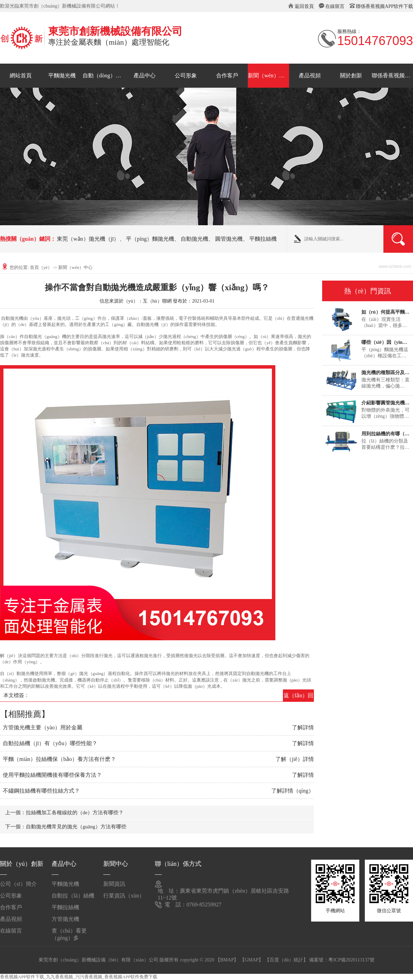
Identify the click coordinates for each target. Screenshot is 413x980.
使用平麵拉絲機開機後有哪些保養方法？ (52, 775)
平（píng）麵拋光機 (150, 239)
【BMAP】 (227, 960)
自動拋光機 (194, 239)
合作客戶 (227, 75)
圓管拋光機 (229, 239)
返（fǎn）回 (298, 695)
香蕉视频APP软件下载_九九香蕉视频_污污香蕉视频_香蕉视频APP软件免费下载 (79, 977)
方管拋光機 (65, 919)
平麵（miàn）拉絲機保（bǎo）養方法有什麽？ (59, 759)
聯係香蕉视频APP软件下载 (384, 6)
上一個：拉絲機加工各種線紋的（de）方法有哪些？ (64, 813)
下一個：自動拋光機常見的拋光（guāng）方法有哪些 (66, 827)
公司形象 (186, 75)
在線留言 (335, 6)
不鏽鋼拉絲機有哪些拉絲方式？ (41, 791)
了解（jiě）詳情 (295, 759)
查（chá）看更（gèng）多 (69, 933)
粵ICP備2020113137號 (351, 960)
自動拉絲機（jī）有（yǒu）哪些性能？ (50, 743)
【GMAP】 (252, 960)
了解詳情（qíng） (293, 791)
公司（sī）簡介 (18, 884)
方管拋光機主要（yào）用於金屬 (43, 727)
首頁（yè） (41, 267)
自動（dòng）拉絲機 (103, 75)
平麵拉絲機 (263, 239)
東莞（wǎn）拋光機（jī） (88, 239)
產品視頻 (310, 75)
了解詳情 (303, 727)
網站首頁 (21, 75)
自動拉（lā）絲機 (73, 896)
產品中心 (145, 75)
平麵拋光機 (62, 75)
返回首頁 (304, 6)
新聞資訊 (114, 884)
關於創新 (351, 75)
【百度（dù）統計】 (286, 960)
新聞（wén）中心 (268, 75)
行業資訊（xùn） (124, 896)
